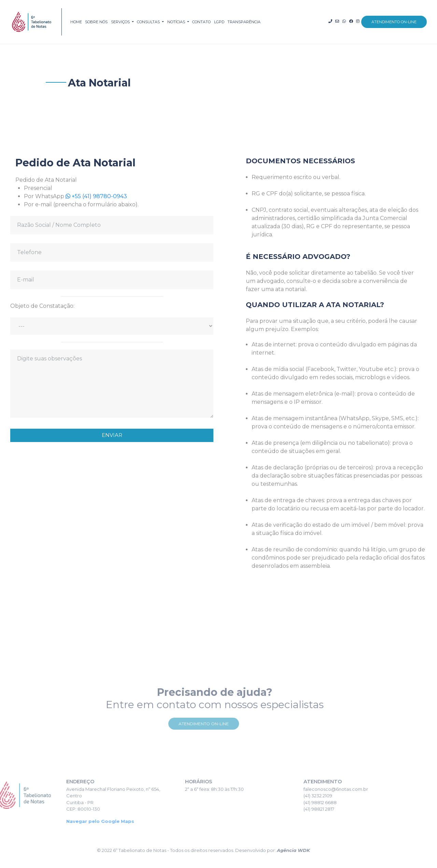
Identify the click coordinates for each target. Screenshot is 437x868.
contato (201, 22)
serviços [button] (121, 22)
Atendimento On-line (190, 724)
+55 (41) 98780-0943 (92, 196)
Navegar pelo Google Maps (87, 821)
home (76, 22)
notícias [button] (177, 22)
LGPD (219, 22)
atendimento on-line (394, 22)
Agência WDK (279, 850)
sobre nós (96, 22)
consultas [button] (149, 22)
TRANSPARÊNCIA (244, 22)
